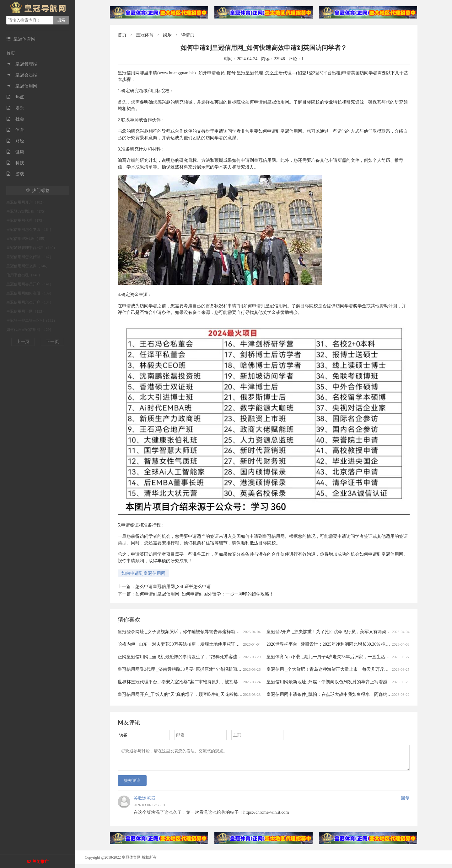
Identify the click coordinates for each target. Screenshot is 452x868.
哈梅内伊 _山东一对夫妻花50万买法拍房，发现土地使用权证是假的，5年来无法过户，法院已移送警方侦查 (222, 644)
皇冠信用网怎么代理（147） (30, 257)
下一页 (52, 342)
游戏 (15, 174)
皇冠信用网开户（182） (26, 202)
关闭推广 (40, 862)
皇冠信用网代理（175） (26, 220)
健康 (15, 152)
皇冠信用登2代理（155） (27, 239)
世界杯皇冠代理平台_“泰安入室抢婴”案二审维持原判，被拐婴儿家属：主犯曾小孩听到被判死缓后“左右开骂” (224, 682)
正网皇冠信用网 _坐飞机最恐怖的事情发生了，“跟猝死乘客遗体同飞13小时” (192, 657)
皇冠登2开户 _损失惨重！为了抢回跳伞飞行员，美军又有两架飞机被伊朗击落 (342, 632)
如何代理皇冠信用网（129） (30, 330)
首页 (11, 53)
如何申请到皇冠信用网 (143, 573)
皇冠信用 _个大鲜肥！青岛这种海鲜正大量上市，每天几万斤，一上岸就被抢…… (345, 669)
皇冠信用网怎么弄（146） (28, 266)
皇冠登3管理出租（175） (27, 211)
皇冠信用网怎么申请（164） (30, 230)
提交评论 (132, 784)
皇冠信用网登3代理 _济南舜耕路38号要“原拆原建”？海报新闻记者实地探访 (191, 669)
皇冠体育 (145, 35)
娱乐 (15, 108)
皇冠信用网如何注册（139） (30, 293)
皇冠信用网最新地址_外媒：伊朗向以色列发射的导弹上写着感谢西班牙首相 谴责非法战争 (354, 682)
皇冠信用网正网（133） (26, 311)
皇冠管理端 (22, 64)
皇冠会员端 (22, 75)
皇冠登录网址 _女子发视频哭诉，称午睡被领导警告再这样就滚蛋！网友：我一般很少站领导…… (212, 632)
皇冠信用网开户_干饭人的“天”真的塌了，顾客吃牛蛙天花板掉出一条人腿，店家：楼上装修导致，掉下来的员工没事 (231, 694)
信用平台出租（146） (24, 275)
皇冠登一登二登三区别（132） (32, 320)
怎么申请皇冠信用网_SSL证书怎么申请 (173, 587)
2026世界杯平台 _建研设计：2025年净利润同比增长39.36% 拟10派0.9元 (335, 644)
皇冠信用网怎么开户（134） (30, 302)
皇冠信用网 (22, 86)
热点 (15, 97)
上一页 (23, 342)
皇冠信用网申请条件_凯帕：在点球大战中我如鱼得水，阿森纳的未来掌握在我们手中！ (351, 694)
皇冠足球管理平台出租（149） (32, 248)
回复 (405, 802)
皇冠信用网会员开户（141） (30, 284)
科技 (15, 163)
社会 (15, 119)
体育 (15, 130)
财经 (15, 141)
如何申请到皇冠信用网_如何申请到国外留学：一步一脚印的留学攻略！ (204, 594)
